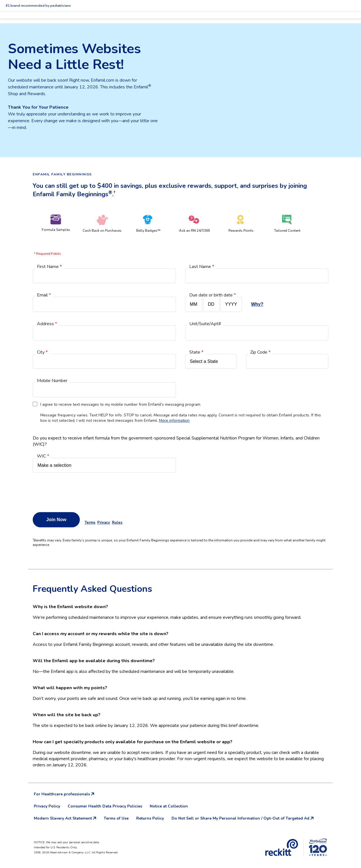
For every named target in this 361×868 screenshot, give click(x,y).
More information (174, 420)
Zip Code (260, 352)
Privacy (104, 523)
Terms (90, 523)
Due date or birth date (213, 295)
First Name (49, 267)
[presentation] (76, 491)
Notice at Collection (169, 806)
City (42, 352)
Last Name (202, 267)
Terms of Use (116, 818)
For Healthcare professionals (64, 794)
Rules (117, 523)
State (196, 352)
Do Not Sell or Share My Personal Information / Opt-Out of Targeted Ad (243, 818)
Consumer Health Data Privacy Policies (105, 806)
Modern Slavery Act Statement (65, 818)
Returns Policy (150, 818)
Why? (257, 304)
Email (44, 295)
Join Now (56, 520)
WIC (43, 456)
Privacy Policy (47, 806)
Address (47, 324)
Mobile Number (52, 381)
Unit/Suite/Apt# (205, 324)
